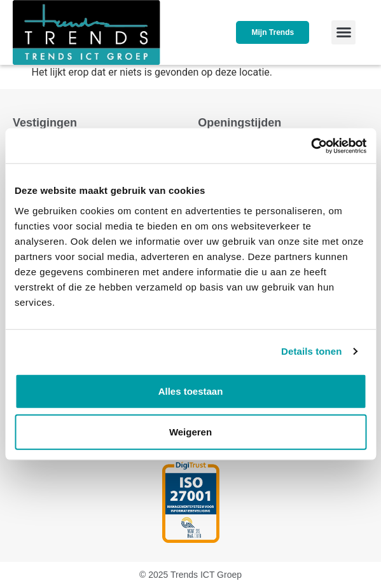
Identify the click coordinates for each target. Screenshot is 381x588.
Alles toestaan (191, 391)
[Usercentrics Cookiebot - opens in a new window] (311, 146)
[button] (343, 32)
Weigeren (190, 431)
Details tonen (311, 351)
